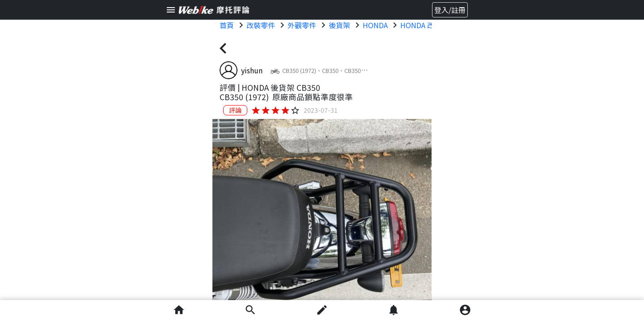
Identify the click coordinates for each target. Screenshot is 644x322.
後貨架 (339, 25)
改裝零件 (261, 25)
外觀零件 (302, 25)
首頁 (227, 25)
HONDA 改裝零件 (428, 25)
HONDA (375, 25)
